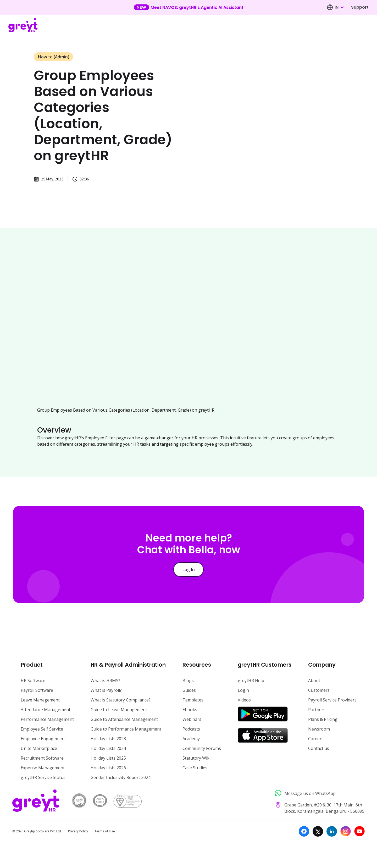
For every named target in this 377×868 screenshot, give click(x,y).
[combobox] (339, 7)
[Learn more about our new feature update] (189, 7)
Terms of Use (105, 831)
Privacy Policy (78, 831)
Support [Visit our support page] (360, 7)
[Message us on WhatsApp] (318, 793)
